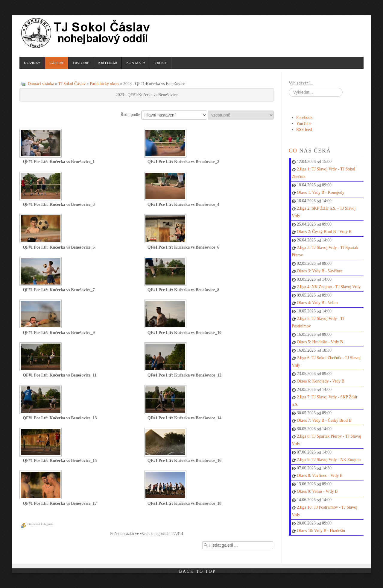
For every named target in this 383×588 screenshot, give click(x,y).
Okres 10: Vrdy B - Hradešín (321, 531)
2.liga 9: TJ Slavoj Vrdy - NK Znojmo (329, 460)
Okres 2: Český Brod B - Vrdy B (324, 232)
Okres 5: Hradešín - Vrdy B (320, 342)
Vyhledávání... (301, 83)
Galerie (57, 63)
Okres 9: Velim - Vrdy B (317, 491)
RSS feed (304, 130)
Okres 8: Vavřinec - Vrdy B (320, 476)
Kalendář (108, 63)
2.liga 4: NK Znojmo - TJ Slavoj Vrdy (329, 287)
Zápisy (160, 63)
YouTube (304, 124)
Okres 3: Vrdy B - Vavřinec (320, 271)
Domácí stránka (41, 84)
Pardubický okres (104, 84)
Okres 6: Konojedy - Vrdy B (321, 381)
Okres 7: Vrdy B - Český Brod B (324, 420)
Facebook (304, 118)
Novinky (32, 63)
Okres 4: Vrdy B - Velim (317, 303)
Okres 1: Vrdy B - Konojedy (321, 192)
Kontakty (136, 63)
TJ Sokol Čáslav (86, 33)
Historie (81, 63)
